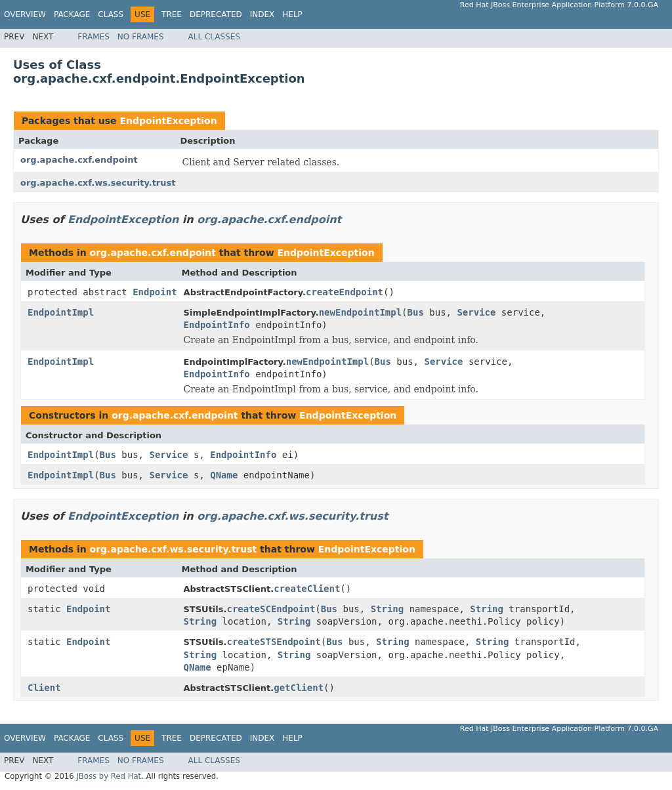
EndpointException (168, 121)
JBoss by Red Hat (109, 776)
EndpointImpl (61, 312)
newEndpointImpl (360, 312)
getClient (299, 688)
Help (292, 14)
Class (111, 14)
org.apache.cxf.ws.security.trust (98, 183)
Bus (416, 312)
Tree (172, 14)
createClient (307, 589)
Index (262, 14)
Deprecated (216, 14)
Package (72, 14)
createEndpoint (345, 292)
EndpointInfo (217, 325)
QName (224, 475)
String (388, 609)
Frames (94, 37)
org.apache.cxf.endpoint (79, 160)
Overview (25, 14)
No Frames (141, 37)
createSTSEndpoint (273, 642)
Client (44, 688)
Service (476, 312)
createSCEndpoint (271, 609)
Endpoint (155, 292)
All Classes (214, 37)
